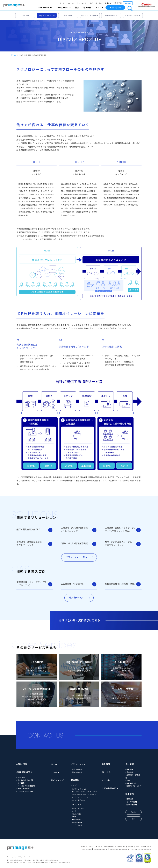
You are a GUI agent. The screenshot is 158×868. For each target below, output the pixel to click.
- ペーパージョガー (77, 825)
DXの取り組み (87, 849)
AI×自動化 (68, 15)
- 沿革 (128, 780)
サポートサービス (96, 3)
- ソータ (74, 811)
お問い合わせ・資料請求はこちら (80, 620)
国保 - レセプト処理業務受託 (74, 543)
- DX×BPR (21, 777)
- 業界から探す (76, 769)
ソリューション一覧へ (76, 557)
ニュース (71, 3)
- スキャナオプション (78, 800)
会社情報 (108, 3)
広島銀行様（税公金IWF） (73, 584)
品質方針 (131, 846)
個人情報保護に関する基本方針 (115, 846)
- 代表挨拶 (130, 772)
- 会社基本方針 (131, 783)
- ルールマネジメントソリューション (83, 795)
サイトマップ (82, 3)
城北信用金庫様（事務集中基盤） (121, 584)
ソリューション (78, 764)
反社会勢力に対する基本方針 (141, 849)
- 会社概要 (130, 769)
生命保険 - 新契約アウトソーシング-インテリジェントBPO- (120, 529)
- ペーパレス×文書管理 (26, 786)
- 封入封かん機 (76, 814)
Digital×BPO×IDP (47, 15)
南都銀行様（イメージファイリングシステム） (31, 584)
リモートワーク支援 (133, 15)
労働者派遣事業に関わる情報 (119, 849)
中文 (120, 3)
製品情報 (75, 780)
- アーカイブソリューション (80, 797)
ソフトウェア (76, 785)
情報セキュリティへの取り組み (92, 846)
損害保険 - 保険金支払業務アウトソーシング (29, 543)
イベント (100, 8)
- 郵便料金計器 (76, 819)
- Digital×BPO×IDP (25, 780)
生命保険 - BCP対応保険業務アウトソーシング (74, 529)
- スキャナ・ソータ (77, 808)
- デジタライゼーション (79, 789)
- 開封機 (74, 817)
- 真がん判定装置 (77, 822)
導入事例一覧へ (76, 597)
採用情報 (128, 3)
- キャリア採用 (131, 802)
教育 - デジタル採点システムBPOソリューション (118, 543)
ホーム (62, 3)
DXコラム (106, 772)
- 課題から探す (76, 772)
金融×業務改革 (111, 15)
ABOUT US (22, 764)
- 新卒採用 (130, 799)
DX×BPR (25, 15)
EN (115, 3)
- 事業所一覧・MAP (133, 786)
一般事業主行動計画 (101, 849)
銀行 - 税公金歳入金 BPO (28, 529)
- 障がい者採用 (131, 805)
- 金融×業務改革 (23, 788)
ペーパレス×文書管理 (90, 15)
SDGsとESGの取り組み (143, 846)
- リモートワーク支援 (25, 791)
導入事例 (106, 764)
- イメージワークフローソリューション (84, 792)
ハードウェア (76, 805)
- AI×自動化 (21, 783)
